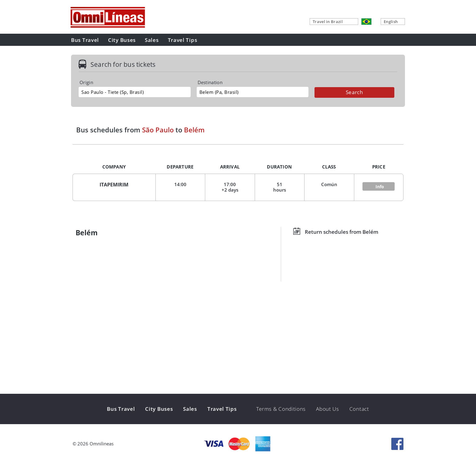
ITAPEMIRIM (114, 185)
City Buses (122, 40)
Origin (86, 82)
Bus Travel (85, 40)
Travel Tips (183, 40)
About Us (328, 409)
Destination (210, 82)
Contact (359, 409)
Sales (152, 40)
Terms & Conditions (281, 409)
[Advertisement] (238, 347)
